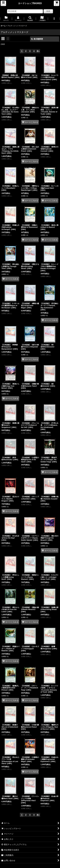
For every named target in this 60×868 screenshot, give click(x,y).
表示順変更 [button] (37, 39)
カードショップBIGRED (30, 3)
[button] (3, 3)
